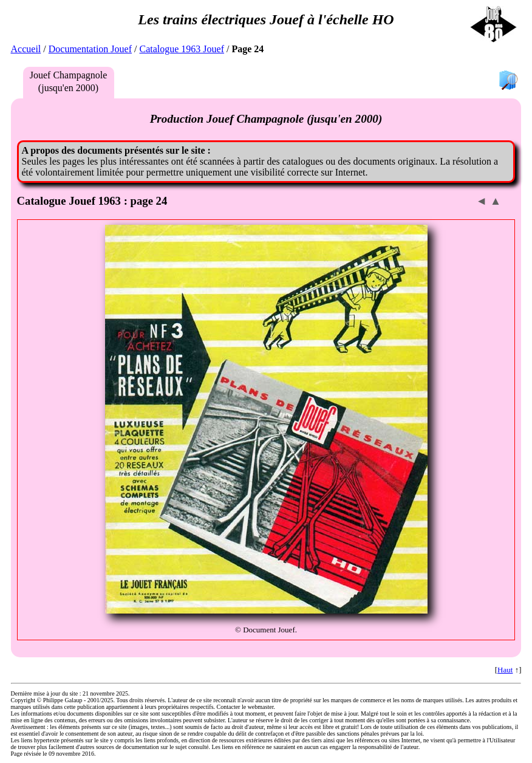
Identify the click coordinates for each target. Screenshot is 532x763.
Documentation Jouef (90, 49)
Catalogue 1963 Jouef (182, 49)
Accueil (26, 49)
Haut (505, 670)
